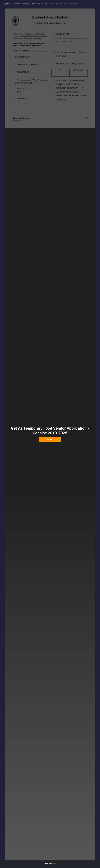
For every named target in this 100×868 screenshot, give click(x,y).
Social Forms (26, 4)
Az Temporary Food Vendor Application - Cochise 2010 (62, 4)
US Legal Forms (6, 4)
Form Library (17, 4)
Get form (50, 440)
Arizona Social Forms (38, 4)
